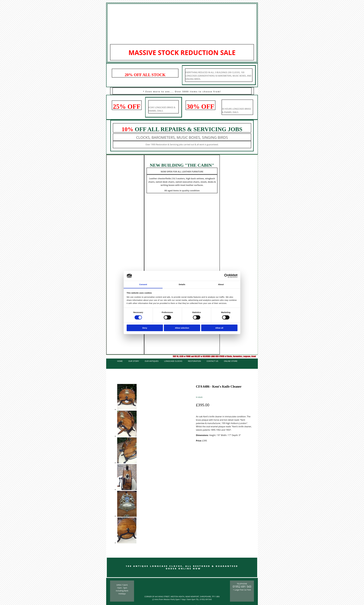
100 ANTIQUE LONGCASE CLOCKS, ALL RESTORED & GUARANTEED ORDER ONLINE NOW (182, 567)
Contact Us (212, 361)
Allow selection (182, 328)
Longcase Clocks (173, 361)
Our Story (134, 361)
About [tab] (221, 284)
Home (120, 361)
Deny (145, 328)
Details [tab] (182, 284)
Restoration (194, 361)
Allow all (219, 328)
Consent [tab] (143, 284)
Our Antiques (152, 361)
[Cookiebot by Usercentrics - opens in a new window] (226, 276)
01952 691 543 (242, 587)
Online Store (231, 361)
